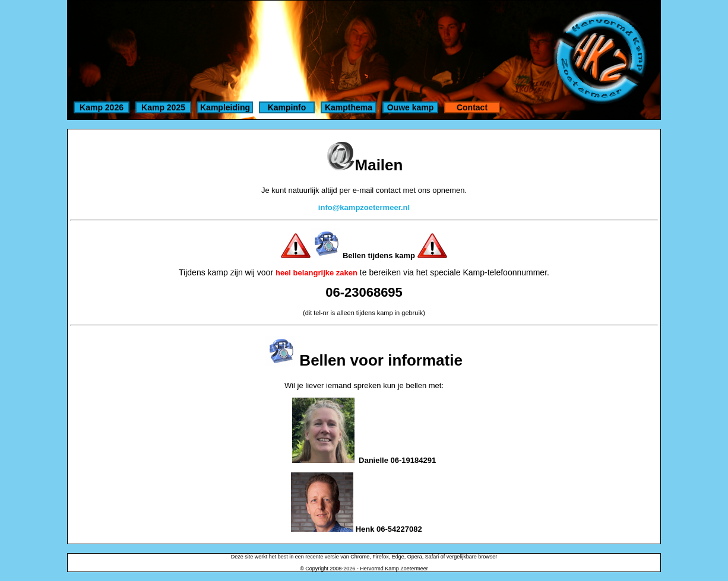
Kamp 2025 (163, 107)
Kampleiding (225, 107)
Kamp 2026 (102, 107)
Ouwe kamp (411, 107)
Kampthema (349, 107)
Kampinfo (287, 107)
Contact (472, 107)
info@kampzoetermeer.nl (364, 207)
